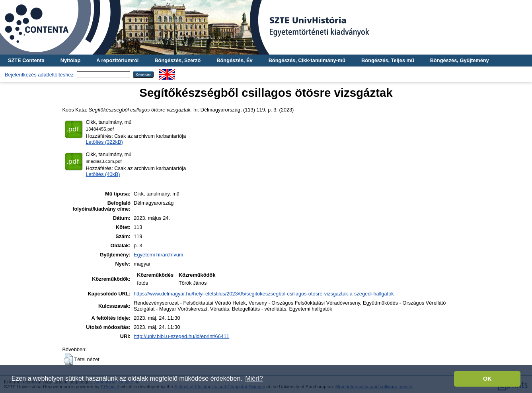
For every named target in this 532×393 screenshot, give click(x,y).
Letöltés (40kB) (103, 174)
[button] (68, 360)
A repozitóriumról (117, 60)
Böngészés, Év (234, 60)
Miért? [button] (254, 378)
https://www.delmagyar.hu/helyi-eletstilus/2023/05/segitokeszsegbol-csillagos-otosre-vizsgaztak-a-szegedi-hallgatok (264, 294)
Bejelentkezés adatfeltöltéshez (39, 75)
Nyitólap (70, 60)
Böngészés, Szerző (177, 60)
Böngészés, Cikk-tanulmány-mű (307, 60)
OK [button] (487, 379)
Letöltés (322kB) (104, 142)
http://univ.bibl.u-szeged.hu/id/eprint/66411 (181, 336)
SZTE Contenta (26, 60)
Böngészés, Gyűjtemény (460, 60)
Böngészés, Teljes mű (388, 60)
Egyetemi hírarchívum (158, 255)
